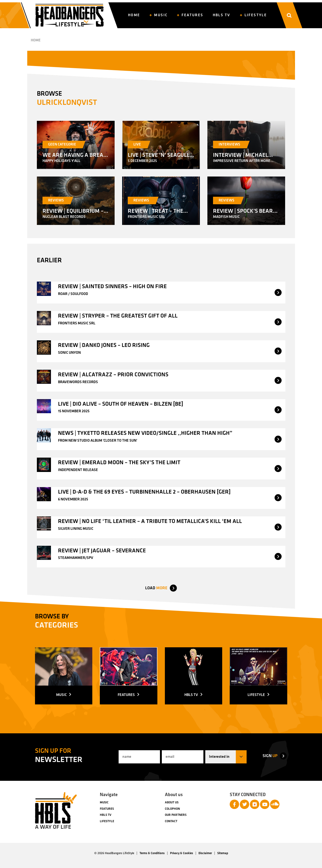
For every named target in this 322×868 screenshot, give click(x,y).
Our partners (176, 815)
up (270, 756)
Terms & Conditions (152, 853)
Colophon (172, 809)
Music (104, 803)
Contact (171, 821)
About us (172, 803)
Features (107, 809)
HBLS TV (106, 815)
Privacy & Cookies (182, 853)
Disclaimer (205, 853)
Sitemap (223, 853)
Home (36, 40)
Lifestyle (107, 821)
